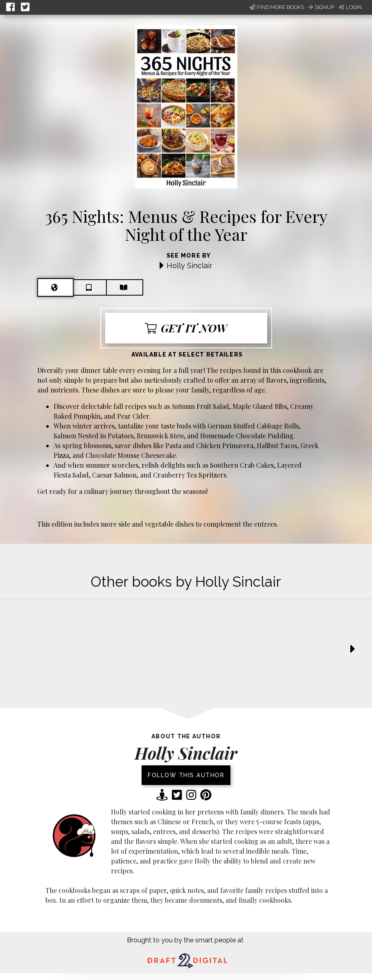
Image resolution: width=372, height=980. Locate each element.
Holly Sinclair (189, 266)
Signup (321, 7)
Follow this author (186, 775)
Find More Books (277, 7)
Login (350, 7)
